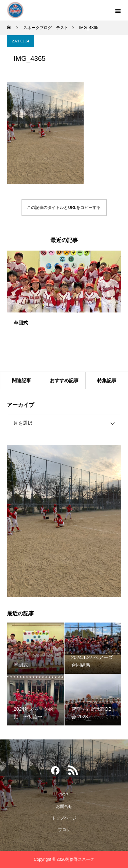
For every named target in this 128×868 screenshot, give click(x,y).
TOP (64, 795)
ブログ (64, 830)
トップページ (64, 818)
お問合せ (64, 806)
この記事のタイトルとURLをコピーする (64, 208)
